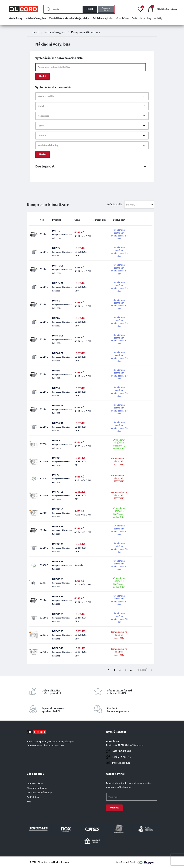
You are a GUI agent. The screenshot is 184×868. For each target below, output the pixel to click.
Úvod (36, 32)
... (131, 670)
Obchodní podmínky (37, 788)
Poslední (142, 670)
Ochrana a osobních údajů (39, 792)
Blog (29, 802)
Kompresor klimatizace (85, 32)
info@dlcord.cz (121, 763)
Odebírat (114, 808)
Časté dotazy (33, 797)
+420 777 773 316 (121, 757)
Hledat (90, 9)
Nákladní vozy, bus (55, 32)
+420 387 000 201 (121, 751)
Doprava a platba (35, 783)
